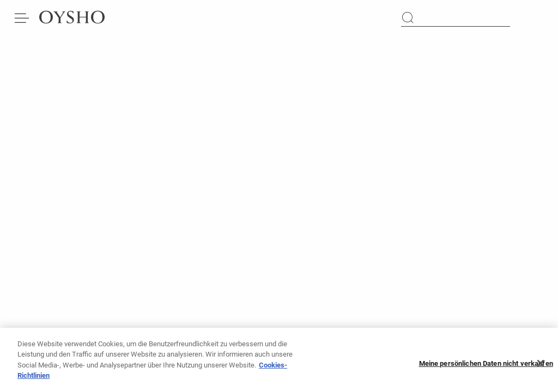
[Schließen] (541, 366)
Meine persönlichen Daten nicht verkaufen (486, 367)
